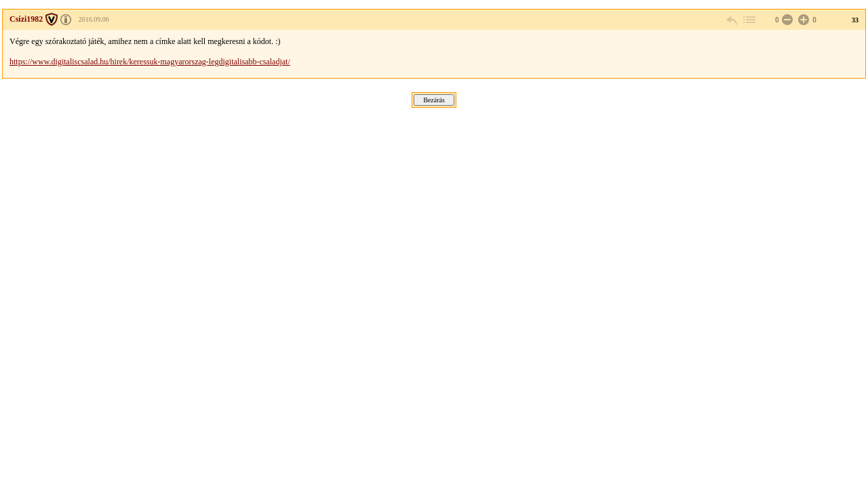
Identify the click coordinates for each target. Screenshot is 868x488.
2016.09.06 (94, 19)
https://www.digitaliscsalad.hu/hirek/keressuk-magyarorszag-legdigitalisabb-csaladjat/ (150, 62)
